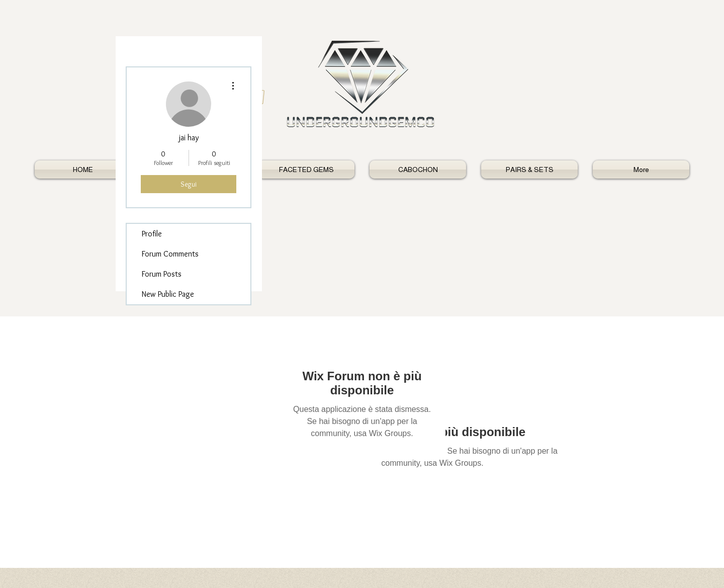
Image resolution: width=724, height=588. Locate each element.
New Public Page (168, 294)
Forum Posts (162, 274)
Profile (152, 234)
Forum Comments (170, 254)
